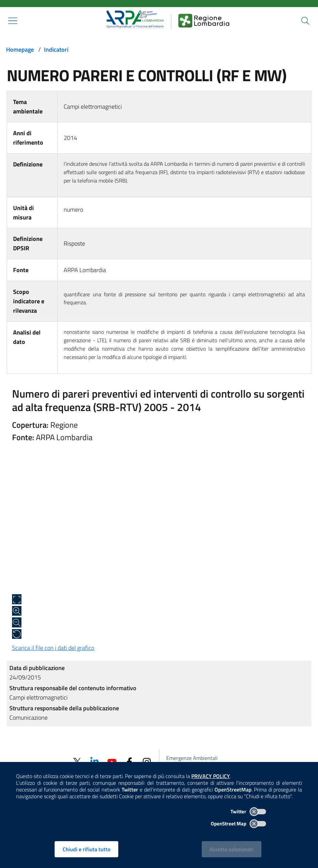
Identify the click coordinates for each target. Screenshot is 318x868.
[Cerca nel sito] (305, 21)
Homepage (20, 49)
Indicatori (56, 49)
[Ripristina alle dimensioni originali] (17, 634)
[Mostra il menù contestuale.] (13, 21)
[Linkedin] (94, 761)
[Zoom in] (17, 611)
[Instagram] (147, 761)
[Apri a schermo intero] (17, 599)
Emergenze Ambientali (192, 758)
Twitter (248, 811)
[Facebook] (129, 761)
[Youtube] (112, 761)
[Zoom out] (17, 622)
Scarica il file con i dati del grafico (53, 648)
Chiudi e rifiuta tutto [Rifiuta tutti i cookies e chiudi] (86, 849)
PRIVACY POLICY (211, 776)
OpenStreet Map (238, 824)
